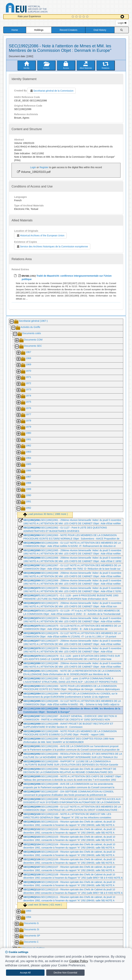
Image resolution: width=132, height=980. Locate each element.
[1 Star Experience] (73, 17)
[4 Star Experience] (84, 17)
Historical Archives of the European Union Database (36, 8)
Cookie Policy (79, 961)
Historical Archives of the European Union (40, 235)
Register (44, 167)
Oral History (100, 30)
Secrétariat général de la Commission (52, 91)
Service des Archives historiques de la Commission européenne (52, 247)
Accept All (25, 973)
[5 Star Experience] (88, 17)
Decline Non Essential (65, 973)
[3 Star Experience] (81, 17)
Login (122, 23)
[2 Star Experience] (77, 17)
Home (15, 30)
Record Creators (68, 30)
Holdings (39, 30)
